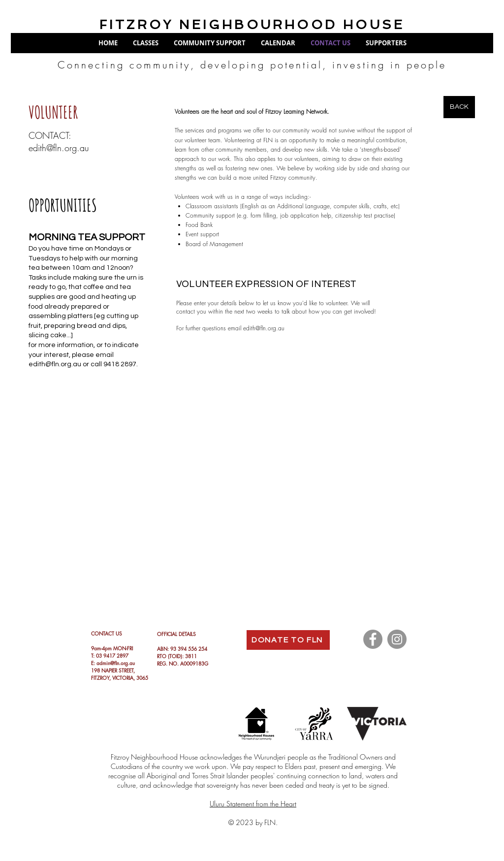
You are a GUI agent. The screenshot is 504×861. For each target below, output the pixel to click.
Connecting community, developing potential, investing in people (252, 65)
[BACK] (459, 107)
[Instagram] (397, 639)
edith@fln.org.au (59, 148)
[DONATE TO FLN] (288, 640)
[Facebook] (373, 639)
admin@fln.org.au (116, 663)
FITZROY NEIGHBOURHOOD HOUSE (252, 25)
